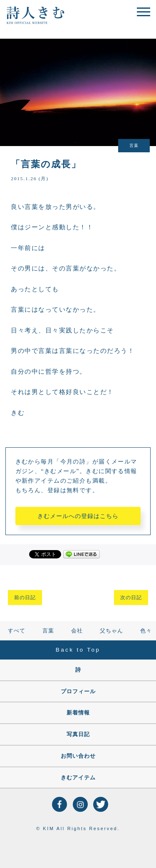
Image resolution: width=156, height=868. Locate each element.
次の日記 (131, 598)
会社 (77, 631)
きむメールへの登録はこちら (78, 516)
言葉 (48, 631)
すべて (17, 631)
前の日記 (25, 598)
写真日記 (78, 734)
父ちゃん (111, 631)
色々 (146, 631)
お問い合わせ (78, 756)
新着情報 (78, 713)
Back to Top (78, 650)
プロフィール (78, 692)
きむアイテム (78, 778)
